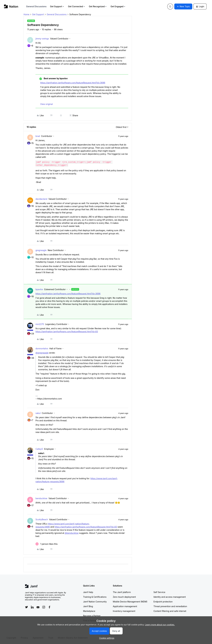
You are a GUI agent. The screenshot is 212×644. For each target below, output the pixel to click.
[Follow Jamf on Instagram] (44, 607)
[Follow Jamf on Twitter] (26, 607)
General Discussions (36, 6)
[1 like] (47, 544)
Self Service (159, 592)
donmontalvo (42, 348)
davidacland (41, 199)
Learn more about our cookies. (160, 625)
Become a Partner (92, 616)
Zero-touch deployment (124, 597)
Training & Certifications (95, 597)
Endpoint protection (163, 602)
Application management (125, 606)
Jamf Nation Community (95, 602)
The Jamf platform (122, 592)
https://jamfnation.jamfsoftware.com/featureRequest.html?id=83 (67, 332)
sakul (38, 413)
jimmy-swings (42, 39)
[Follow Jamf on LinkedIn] (32, 607)
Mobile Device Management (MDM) (130, 602)
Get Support (57, 6)
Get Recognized (98, 6)
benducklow (41, 498)
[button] (183, 6)
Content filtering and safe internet (170, 611)
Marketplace (89, 611)
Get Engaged (118, 6)
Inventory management (124, 611)
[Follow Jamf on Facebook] (49, 607)
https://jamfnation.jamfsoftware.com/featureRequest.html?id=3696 (73, 83)
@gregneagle (42, 353)
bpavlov (39, 289)
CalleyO (39, 449)
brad (38, 136)
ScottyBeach (42, 519)
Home (26, 14)
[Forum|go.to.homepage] (11, 6)
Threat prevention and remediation (170, 606)
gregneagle (41, 250)
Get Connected (77, 6)
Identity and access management (170, 597)
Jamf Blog (88, 606)
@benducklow (72, 533)
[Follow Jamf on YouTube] (38, 607)
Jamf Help (88, 592)
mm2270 (40, 324)
